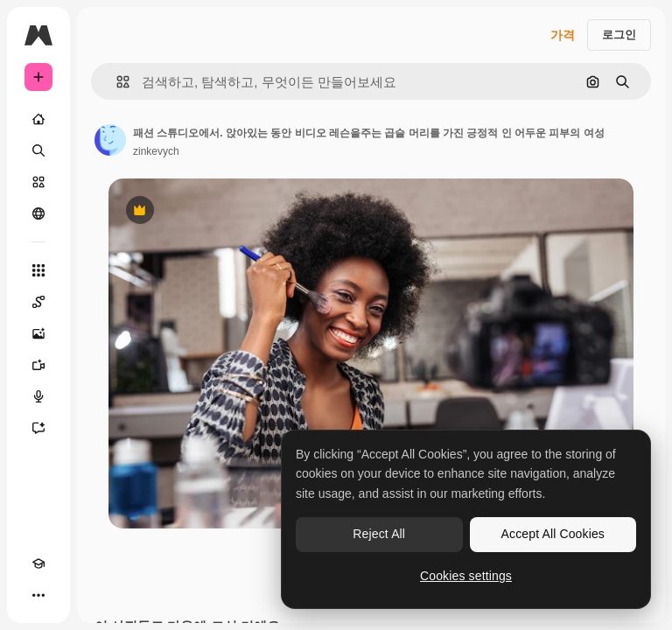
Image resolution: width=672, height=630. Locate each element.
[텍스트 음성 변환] (38, 396)
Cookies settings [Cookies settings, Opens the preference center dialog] (466, 576)
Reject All (379, 534)
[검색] (38, 150)
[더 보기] (38, 595)
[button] (116, 82)
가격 (563, 35)
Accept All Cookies (553, 534)
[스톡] (38, 182)
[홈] (38, 119)
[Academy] (38, 563)
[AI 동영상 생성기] (38, 365)
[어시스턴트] (38, 428)
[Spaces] (38, 302)
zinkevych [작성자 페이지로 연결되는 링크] (156, 151)
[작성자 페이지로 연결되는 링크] (110, 140)
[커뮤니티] (38, 213)
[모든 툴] (38, 270)
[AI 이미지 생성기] (38, 333)
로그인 (619, 35)
